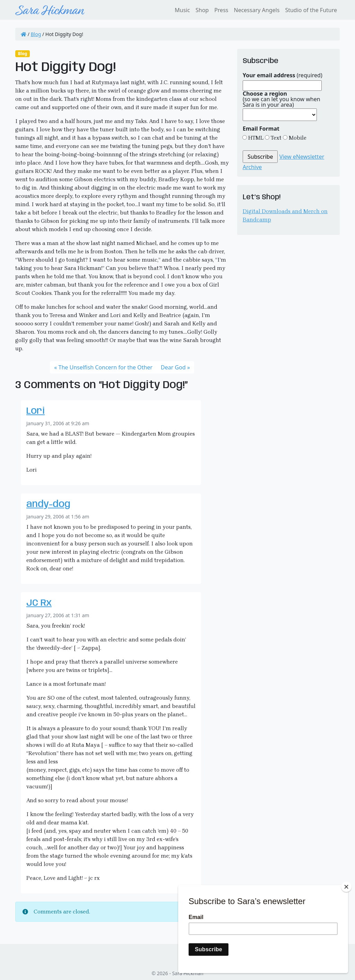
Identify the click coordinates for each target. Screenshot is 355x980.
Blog (36, 34)
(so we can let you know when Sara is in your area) (282, 99)
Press (221, 10)
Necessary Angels (257, 10)
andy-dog (48, 504)
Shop (202, 10)
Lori (36, 411)
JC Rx (39, 603)
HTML (255, 138)
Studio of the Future (311, 10)
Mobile (297, 138)
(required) (283, 75)
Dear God (173, 367)
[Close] (346, 887)
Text (275, 138)
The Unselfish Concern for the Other (106, 367)
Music (182, 10)
